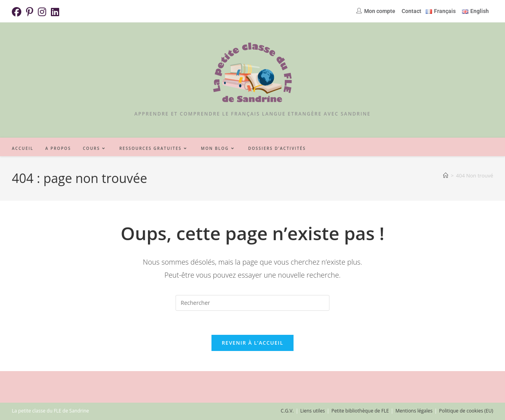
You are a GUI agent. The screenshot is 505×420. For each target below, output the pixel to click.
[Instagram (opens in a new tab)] (42, 12)
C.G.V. (287, 411)
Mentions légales (414, 411)
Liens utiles (312, 411)
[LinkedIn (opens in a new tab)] (55, 12)
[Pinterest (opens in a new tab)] (30, 12)
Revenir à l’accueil (252, 343)
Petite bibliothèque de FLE (360, 411)
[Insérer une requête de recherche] (252, 303)
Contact (411, 11)
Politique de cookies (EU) (466, 411)
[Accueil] (446, 175)
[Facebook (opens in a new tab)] (18, 12)
